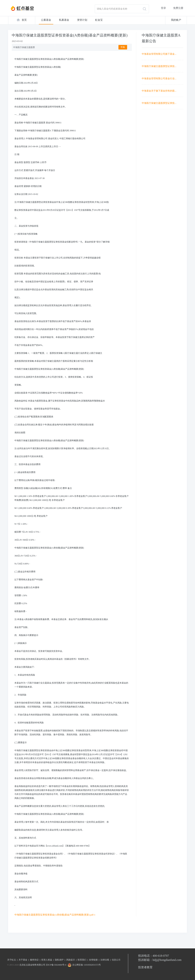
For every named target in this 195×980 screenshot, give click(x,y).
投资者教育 (145, 967)
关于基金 (23, 960)
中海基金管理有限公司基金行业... (159, 78)
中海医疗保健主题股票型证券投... (159, 66)
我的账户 (176, 20)
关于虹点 (12, 960)
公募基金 (46, 20)
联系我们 (82, 960)
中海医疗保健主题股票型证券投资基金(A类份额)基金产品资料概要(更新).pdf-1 (55, 915)
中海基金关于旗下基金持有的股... (159, 91)
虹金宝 (99, 20)
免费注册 (178, 8)
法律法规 (105, 960)
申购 (123, 47)
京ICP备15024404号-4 (56, 965)
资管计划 (82, 20)
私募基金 (64, 20)
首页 (24, 20)
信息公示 (116, 960)
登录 (163, 8)
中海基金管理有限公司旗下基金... (159, 54)
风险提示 (71, 960)
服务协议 (34, 960)
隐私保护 (59, 960)
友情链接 (93, 960)
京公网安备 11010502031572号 (84, 965)
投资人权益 (47, 960)
